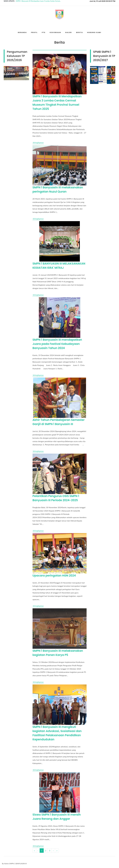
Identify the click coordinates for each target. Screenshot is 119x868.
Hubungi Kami (94, 32)
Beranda (22, 32)
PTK (44, 32)
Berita (79, 32)
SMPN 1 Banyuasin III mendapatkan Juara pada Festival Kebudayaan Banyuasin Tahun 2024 (57, 344)
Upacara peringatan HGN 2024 (54, 576)
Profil (34, 32)
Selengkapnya (38, 143)
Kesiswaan (55, 32)
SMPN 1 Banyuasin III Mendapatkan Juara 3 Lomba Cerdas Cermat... (38, 1)
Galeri (69, 32)
